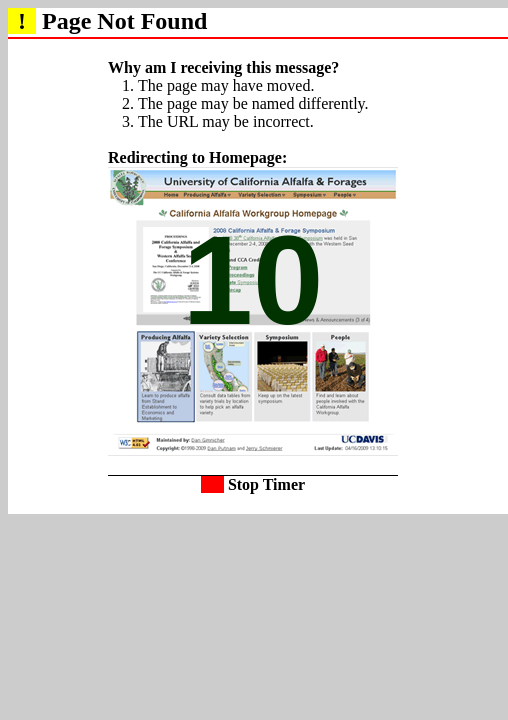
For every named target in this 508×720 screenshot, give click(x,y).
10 (253, 280)
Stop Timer (253, 484)
